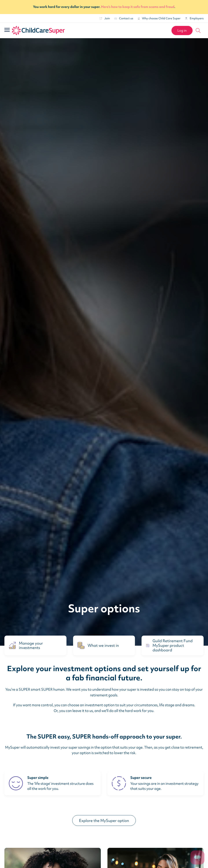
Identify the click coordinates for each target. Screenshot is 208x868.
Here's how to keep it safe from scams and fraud (138, 7)
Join (105, 18)
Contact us (124, 18)
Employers (194, 18)
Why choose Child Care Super (159, 18)
